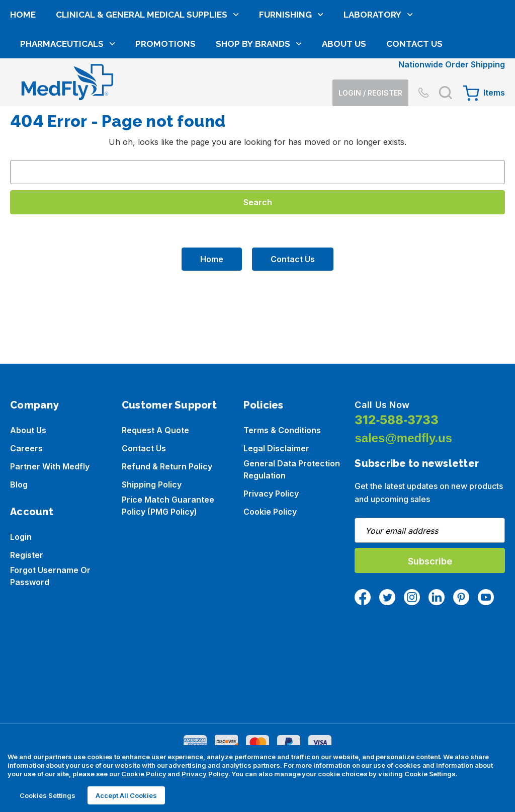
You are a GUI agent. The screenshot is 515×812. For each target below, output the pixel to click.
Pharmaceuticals (68, 114)
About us (28, 430)
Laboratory (378, 85)
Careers (26, 448)
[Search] (446, 46)
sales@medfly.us (403, 438)
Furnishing (291, 85)
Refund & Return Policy (167, 466)
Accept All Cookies (126, 795)
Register (27, 555)
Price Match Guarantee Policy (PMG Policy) (168, 506)
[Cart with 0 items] (484, 46)
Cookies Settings (48, 795)
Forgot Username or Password (50, 576)
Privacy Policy (271, 494)
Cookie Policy (270, 512)
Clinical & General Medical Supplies (147, 85)
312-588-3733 (397, 420)
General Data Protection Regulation (292, 469)
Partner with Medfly (50, 466)
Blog (19, 484)
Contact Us (414, 114)
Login (21, 537)
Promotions (165, 114)
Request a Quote (155, 430)
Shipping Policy (152, 484)
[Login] (366, 46)
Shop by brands (259, 114)
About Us (344, 114)
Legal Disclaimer (276, 448)
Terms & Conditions (282, 430)
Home (23, 85)
